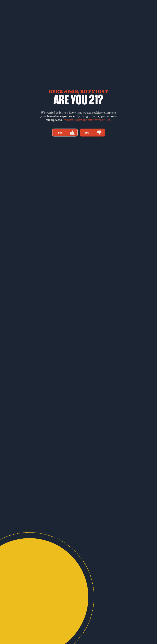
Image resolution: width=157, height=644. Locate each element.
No (94, 133)
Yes (66, 133)
